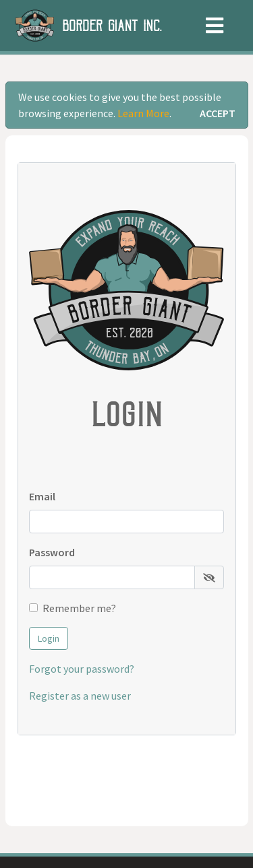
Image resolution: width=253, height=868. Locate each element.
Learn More (143, 113)
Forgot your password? (82, 669)
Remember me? (79, 608)
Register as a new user (80, 696)
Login (49, 638)
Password (52, 552)
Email (42, 496)
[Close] (218, 113)
